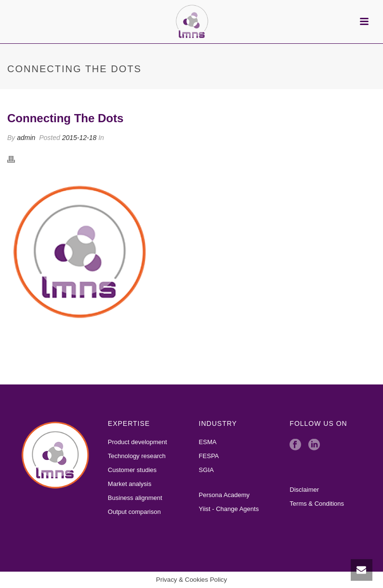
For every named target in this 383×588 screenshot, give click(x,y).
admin (26, 138)
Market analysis (130, 484)
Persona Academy (225, 495)
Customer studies (132, 470)
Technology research (137, 456)
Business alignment (135, 498)
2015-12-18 (79, 138)
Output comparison (134, 512)
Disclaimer (304, 490)
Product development (138, 442)
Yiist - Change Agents (229, 509)
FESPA (209, 456)
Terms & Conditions (317, 504)
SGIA (206, 470)
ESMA (208, 442)
